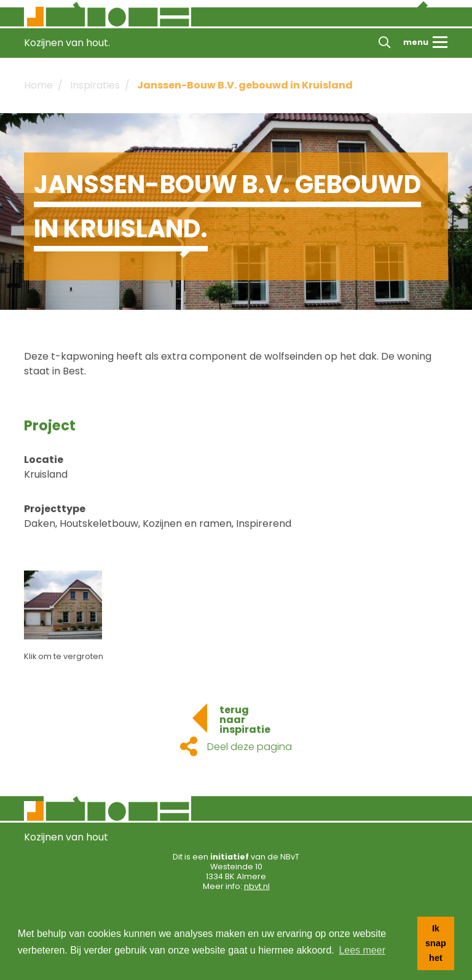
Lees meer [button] (362, 950)
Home (38, 85)
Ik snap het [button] (436, 943)
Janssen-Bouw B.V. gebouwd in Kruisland (245, 85)
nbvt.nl (257, 886)
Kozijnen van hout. (67, 43)
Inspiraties (95, 85)
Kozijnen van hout (66, 837)
